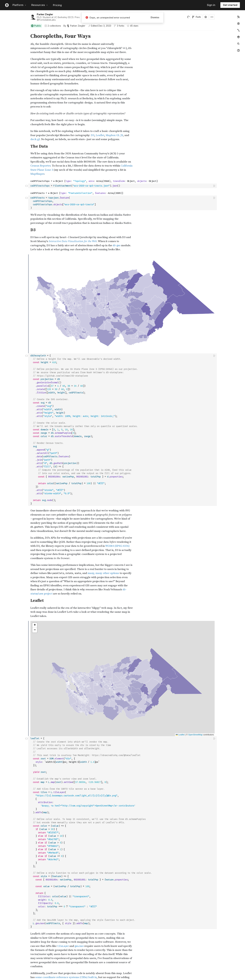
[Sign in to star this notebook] (206, 17)
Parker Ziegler (45, 14)
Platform (19, 5)
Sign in (211, 5)
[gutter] (14, 36)
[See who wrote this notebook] (74, 26)
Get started (230, 5)
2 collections (53, 26)
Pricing (57, 5)
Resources (40, 5)
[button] (27, 32)
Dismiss (155, 17)
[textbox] (123, 186)
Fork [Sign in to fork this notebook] (196, 17)
